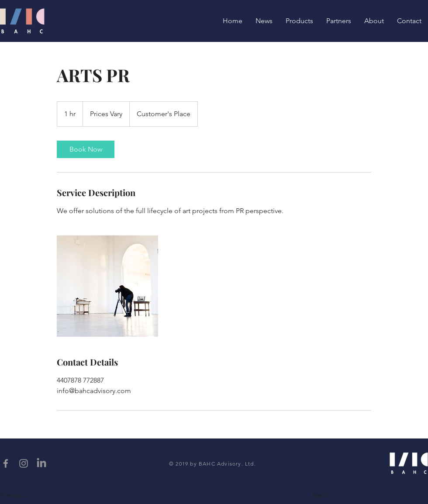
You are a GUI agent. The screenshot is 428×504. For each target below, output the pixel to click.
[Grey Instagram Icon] (24, 463)
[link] (86, 149)
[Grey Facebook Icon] (6, 463)
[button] (28, 495)
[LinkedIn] (41, 463)
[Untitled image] (107, 286)
